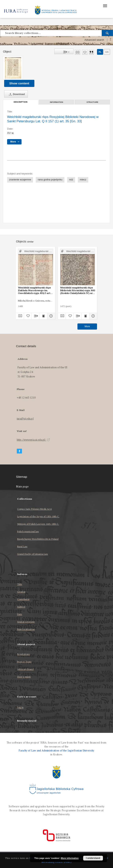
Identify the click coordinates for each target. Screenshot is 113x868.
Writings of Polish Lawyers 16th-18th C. (38, 524)
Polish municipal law (28, 531)
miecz (83, 180)
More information (70, 858)
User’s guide (24, 677)
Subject (21, 607)
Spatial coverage (26, 622)
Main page (22, 487)
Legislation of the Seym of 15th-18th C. (38, 516)
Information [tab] (57, 102)
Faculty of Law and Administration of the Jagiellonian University (56, 751)
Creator (21, 592)
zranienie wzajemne (20, 180)
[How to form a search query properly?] (110, 40)
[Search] (107, 33)
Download (16, 94)
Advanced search (94, 40)
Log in (20, 707)
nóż (71, 180)
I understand (93, 858)
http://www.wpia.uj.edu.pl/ (33, 440)
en (107, 52)
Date (20, 614)
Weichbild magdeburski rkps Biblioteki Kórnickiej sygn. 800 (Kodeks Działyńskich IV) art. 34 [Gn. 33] (78, 290)
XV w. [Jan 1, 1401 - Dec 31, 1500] (11, 133)
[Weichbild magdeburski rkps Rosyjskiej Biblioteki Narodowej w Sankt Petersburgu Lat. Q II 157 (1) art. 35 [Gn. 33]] (13, 68)
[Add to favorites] (85, 52)
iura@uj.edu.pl (25, 419)
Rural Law (22, 546)
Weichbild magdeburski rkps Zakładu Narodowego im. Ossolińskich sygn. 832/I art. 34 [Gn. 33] (34, 290)
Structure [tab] (92, 102)
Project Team (24, 662)
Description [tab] (21, 102)
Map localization (26, 629)
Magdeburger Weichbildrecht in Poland (38, 539)
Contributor (23, 599)
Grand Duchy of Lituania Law (33, 554)
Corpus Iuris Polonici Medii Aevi (34, 509)
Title (20, 584)
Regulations (24, 654)
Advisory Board (25, 669)
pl (100, 52)
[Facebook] (19, 451)
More (87, 326)
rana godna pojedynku (50, 180)
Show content (19, 83)
